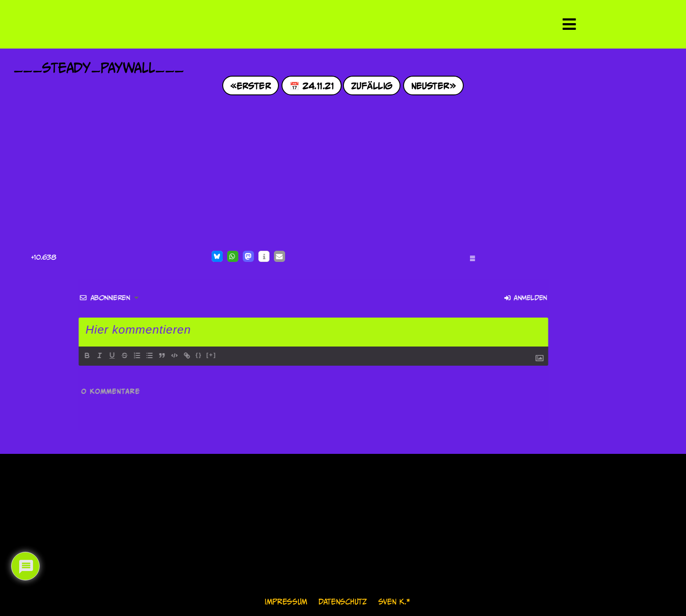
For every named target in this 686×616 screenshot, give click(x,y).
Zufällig (372, 85)
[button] (217, 256)
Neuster (430, 85)
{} (41, 355)
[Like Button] (22, 257)
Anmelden (368, 298)
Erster (254, 85)
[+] (53, 355)
